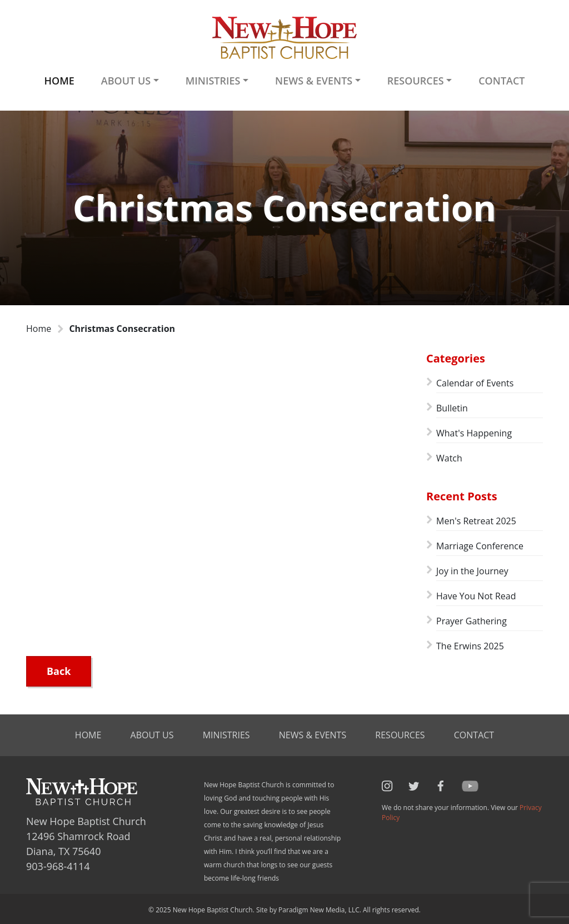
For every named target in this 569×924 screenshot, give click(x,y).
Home (59, 81)
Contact (501, 81)
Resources (400, 735)
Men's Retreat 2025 (476, 521)
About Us (152, 735)
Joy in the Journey (472, 571)
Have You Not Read (476, 596)
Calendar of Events (475, 383)
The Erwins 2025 (470, 646)
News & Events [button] (314, 81)
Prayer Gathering (471, 621)
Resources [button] (416, 81)
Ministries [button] (213, 81)
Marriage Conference (480, 546)
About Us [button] (126, 81)
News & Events (313, 735)
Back (59, 671)
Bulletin (452, 408)
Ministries (226, 735)
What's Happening (474, 433)
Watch (449, 458)
